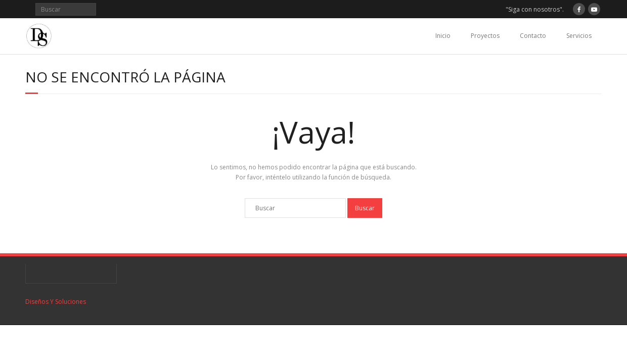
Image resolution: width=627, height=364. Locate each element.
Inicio (443, 36)
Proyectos (485, 36)
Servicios (579, 36)
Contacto (533, 36)
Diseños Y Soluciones (56, 302)
